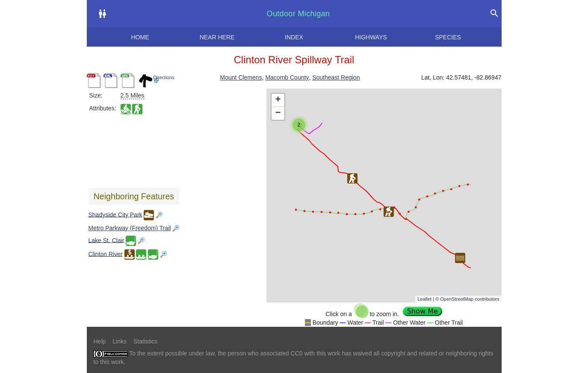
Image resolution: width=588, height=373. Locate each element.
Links (120, 341)
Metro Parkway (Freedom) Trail (130, 228)
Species (448, 37)
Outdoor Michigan (298, 14)
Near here (217, 37)
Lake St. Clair (106, 240)
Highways (371, 37)
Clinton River (106, 254)
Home (140, 37)
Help (100, 341)
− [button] (278, 113)
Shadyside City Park (115, 214)
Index (294, 37)
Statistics (145, 341)
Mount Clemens (241, 77)
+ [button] (278, 100)
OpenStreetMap (457, 299)
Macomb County (287, 77)
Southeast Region (336, 77)
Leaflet (424, 299)
